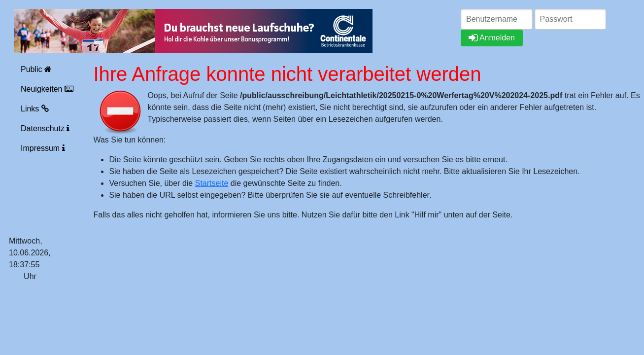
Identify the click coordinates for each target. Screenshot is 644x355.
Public (36, 69)
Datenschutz (45, 128)
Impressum (43, 148)
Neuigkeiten (47, 89)
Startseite (212, 183)
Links (35, 109)
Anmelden (492, 38)
